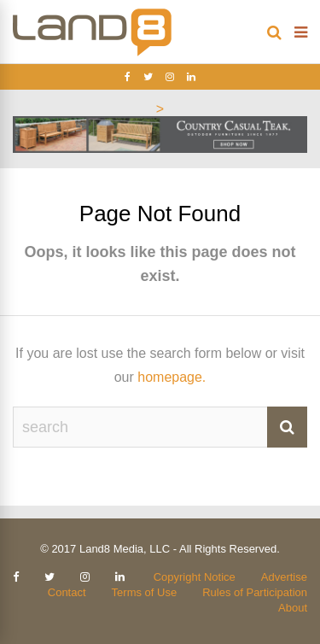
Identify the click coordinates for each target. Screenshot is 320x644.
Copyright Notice (195, 577)
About (293, 608)
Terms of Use (145, 592)
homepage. (172, 377)
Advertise (284, 577)
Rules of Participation (255, 592)
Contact (67, 592)
